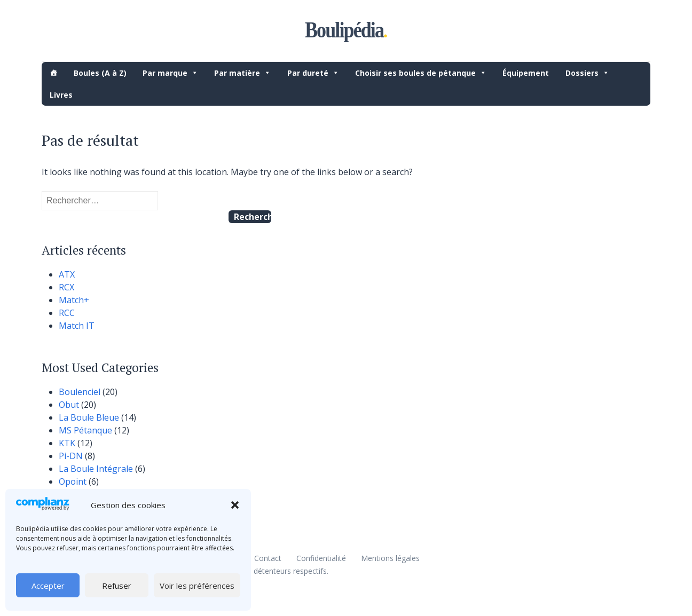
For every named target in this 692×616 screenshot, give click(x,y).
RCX (66, 287)
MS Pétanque (85, 430)
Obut (69, 405)
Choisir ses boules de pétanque (421, 73)
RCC (67, 313)
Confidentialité (321, 558)
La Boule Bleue (89, 417)
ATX (67, 274)
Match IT (77, 326)
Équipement (526, 73)
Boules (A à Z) (100, 73)
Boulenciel (80, 392)
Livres (61, 95)
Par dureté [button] (313, 73)
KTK (67, 443)
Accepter (48, 586)
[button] (235, 505)
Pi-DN (71, 456)
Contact (268, 558)
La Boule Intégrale (96, 469)
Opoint (73, 481)
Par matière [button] (242, 73)
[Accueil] (53, 73)
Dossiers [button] (587, 73)
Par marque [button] (170, 73)
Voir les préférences (197, 586)
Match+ (74, 300)
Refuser (117, 586)
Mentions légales (390, 558)
